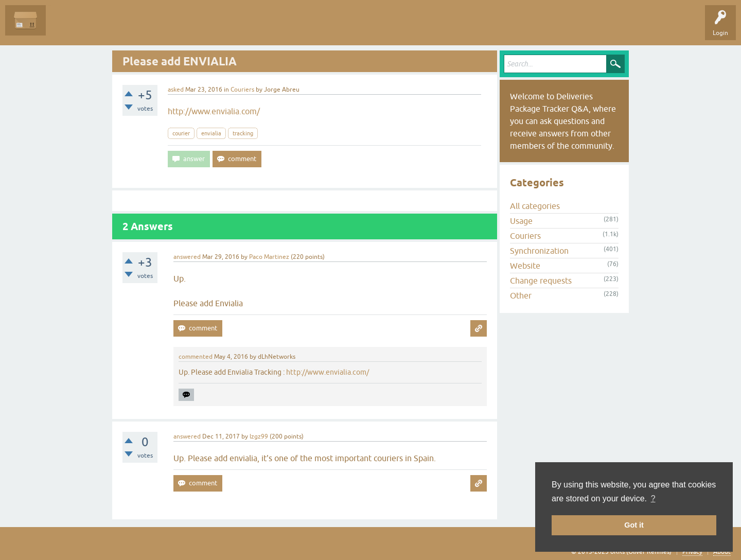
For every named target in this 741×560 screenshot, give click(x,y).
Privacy (692, 552)
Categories (187, 28)
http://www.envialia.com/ (214, 111)
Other (521, 295)
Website (525, 266)
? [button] (653, 498)
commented (196, 357)
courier (181, 133)
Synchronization (539, 251)
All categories (535, 206)
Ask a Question (235, 28)
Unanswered (111, 28)
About (722, 552)
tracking (243, 133)
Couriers (242, 90)
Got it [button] (634, 525)
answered (187, 257)
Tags (150, 28)
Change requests (541, 281)
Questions (68, 28)
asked (176, 90)
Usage (521, 221)
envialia (211, 133)
